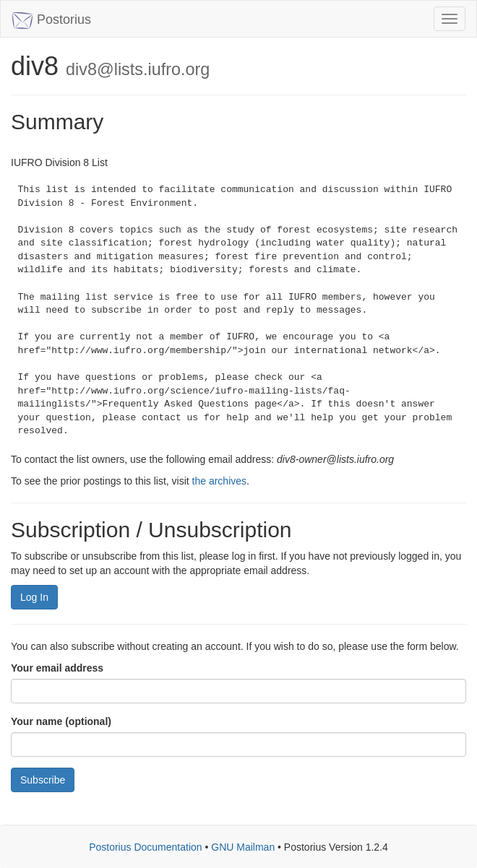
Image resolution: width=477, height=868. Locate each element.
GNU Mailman (243, 847)
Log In (34, 597)
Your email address (57, 668)
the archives (219, 481)
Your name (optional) (61, 721)
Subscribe (43, 780)
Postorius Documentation (145, 847)
